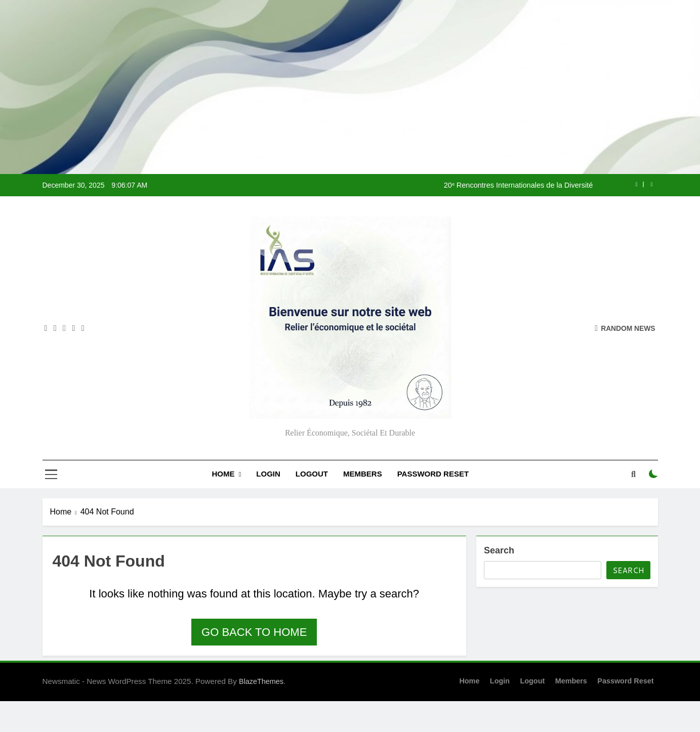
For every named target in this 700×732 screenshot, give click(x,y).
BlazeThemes (261, 681)
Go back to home (254, 632)
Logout (312, 474)
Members (363, 474)
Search (499, 550)
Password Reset (433, 474)
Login (268, 474)
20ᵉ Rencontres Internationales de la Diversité (519, 185)
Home (223, 474)
